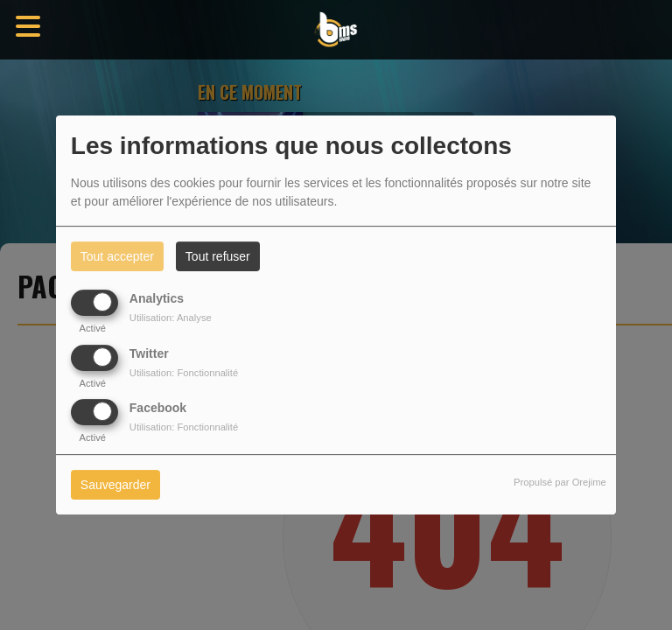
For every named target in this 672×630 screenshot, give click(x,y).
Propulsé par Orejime (560, 482)
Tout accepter (117, 256)
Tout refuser (218, 256)
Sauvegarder (115, 485)
